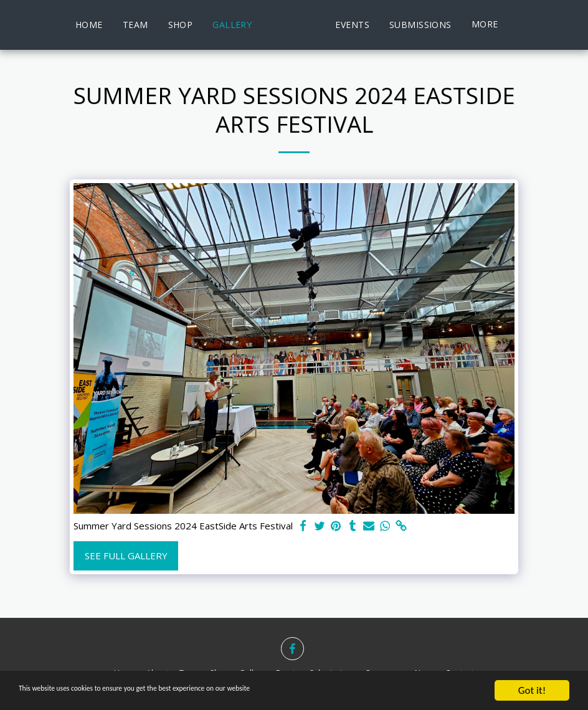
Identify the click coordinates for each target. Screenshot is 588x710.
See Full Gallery (126, 556)
